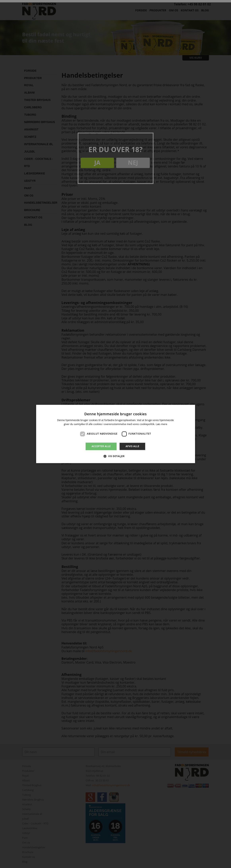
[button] (115, 456)
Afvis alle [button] (132, 446)
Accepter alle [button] (101, 446)
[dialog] (115, 434)
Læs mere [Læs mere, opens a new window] (161, 424)
